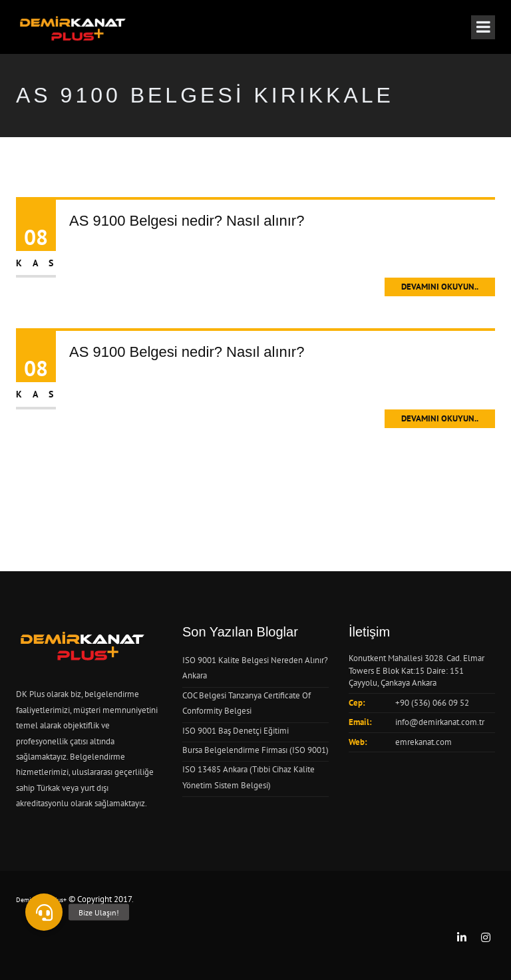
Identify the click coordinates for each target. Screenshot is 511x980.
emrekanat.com (424, 742)
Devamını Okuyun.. (440, 287)
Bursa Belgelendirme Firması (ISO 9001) (255, 750)
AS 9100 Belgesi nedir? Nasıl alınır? (187, 221)
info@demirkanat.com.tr (440, 722)
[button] (44, 912)
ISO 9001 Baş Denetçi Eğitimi (236, 731)
